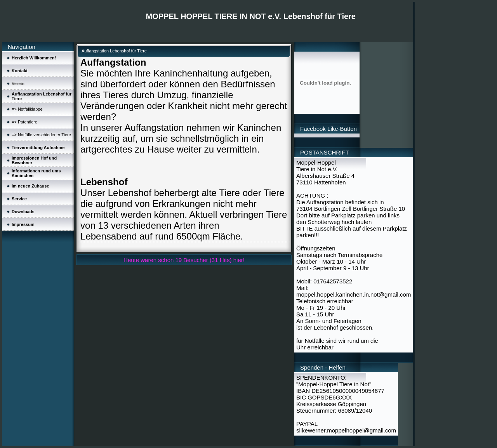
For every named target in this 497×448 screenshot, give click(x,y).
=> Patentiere (24, 122)
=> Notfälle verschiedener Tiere (41, 135)
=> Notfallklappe (27, 109)
